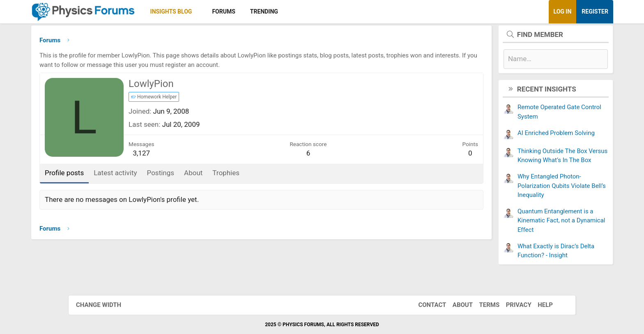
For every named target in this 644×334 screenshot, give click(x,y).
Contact (427, 305)
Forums (266, 11)
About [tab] (236, 175)
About (457, 305)
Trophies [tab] (269, 175)
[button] (242, 12)
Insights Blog (214, 11)
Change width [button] (104, 305)
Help (540, 305)
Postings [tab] (204, 175)
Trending (307, 11)
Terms (484, 305)
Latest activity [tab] (158, 175)
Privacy (513, 305)
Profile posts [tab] (107, 175)
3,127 (184, 155)
